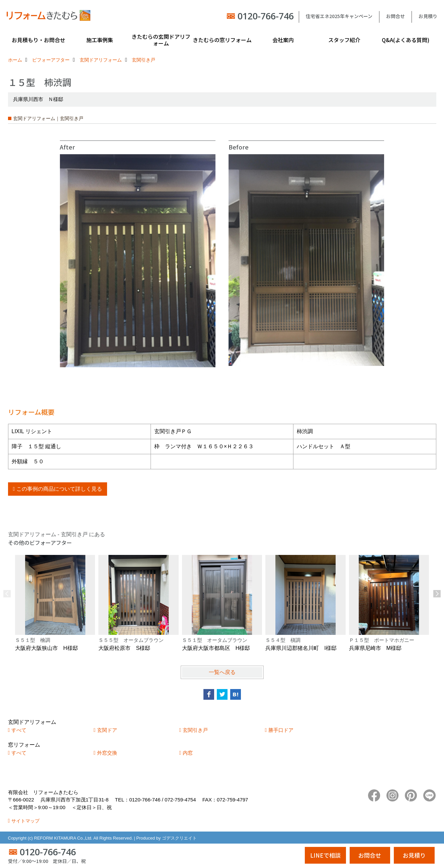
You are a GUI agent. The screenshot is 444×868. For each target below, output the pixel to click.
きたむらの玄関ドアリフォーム (161, 40)
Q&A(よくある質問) (406, 40)
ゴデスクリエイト (179, 838)
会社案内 (283, 40)
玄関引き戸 (195, 730)
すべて (19, 730)
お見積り (428, 16)
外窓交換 (107, 753)
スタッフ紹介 (344, 40)
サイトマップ (25, 821)
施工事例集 (100, 40)
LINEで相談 (325, 855)
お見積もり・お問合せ (38, 40)
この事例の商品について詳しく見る (59, 489)
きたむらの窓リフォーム (222, 40)
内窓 (188, 753)
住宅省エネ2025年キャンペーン (339, 16)
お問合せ (395, 16)
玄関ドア (107, 730)
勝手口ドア (281, 730)
